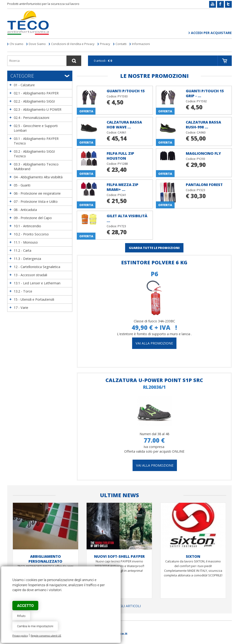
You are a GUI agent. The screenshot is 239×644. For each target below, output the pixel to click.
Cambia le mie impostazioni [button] (35, 626)
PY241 (122, 195)
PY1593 (123, 96)
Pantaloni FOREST (204, 185)
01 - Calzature (24, 85)
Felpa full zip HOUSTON (120, 156)
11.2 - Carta (23, 250)
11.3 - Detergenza (27, 259)
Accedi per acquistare (211, 33)
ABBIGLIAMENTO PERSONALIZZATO (45, 559)
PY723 (122, 226)
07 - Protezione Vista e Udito (36, 201)
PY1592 (202, 101)
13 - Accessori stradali (30, 275)
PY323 (201, 190)
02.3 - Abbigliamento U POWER (38, 109)
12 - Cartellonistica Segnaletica (37, 267)
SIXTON (193, 556)
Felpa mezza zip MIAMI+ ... (123, 187)
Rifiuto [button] (21, 616)
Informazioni (141, 44)
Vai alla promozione (155, 465)
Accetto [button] (25, 606)
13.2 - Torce (23, 291)
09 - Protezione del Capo (33, 218)
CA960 (201, 132)
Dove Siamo (37, 44)
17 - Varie (21, 308)
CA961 (122, 132)
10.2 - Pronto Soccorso (31, 234)
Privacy (105, 44)
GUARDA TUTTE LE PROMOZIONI (154, 248)
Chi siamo (16, 44)
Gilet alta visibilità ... (127, 218)
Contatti (121, 44)
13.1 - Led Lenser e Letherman (37, 283)
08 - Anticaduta (25, 210)
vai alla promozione (154, 343)
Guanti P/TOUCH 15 (126, 91)
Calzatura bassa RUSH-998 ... (203, 125)
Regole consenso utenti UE (46, 636)
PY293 (201, 159)
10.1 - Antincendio (27, 226)
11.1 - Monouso (26, 242)
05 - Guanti (22, 185)
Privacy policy (20, 636)
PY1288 (123, 164)
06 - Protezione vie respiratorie (37, 193)
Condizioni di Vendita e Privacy (73, 44)
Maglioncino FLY (203, 153)
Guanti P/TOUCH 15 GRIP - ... (205, 93)
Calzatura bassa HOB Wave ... (124, 125)
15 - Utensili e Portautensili (34, 299)
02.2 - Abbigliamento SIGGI (34, 101)
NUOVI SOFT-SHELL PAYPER (119, 556)
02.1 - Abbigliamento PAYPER (36, 93)
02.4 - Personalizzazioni (32, 118)
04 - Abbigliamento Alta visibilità (38, 177)
